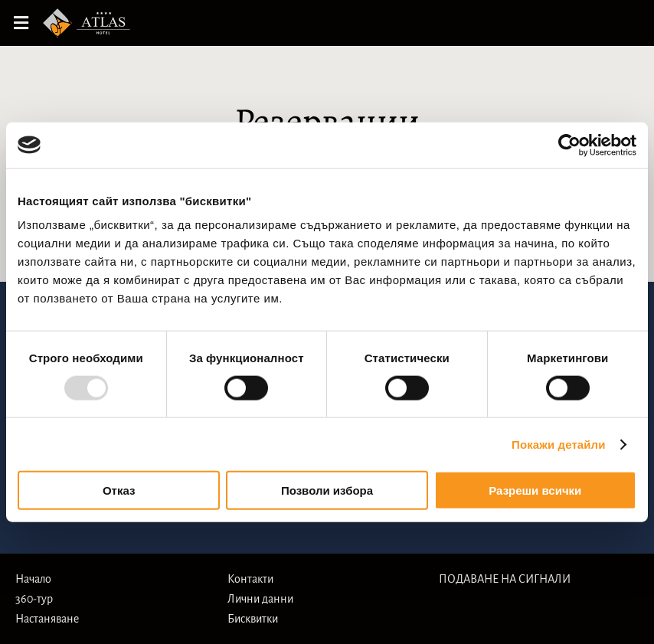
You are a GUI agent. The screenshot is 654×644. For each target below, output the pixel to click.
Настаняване (47, 619)
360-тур (34, 599)
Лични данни (260, 599)
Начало (33, 579)
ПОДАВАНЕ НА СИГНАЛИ (505, 579)
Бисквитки (253, 619)
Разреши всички (535, 490)
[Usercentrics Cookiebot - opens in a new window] (569, 145)
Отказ (119, 490)
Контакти (250, 579)
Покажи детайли (559, 444)
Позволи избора (327, 490)
